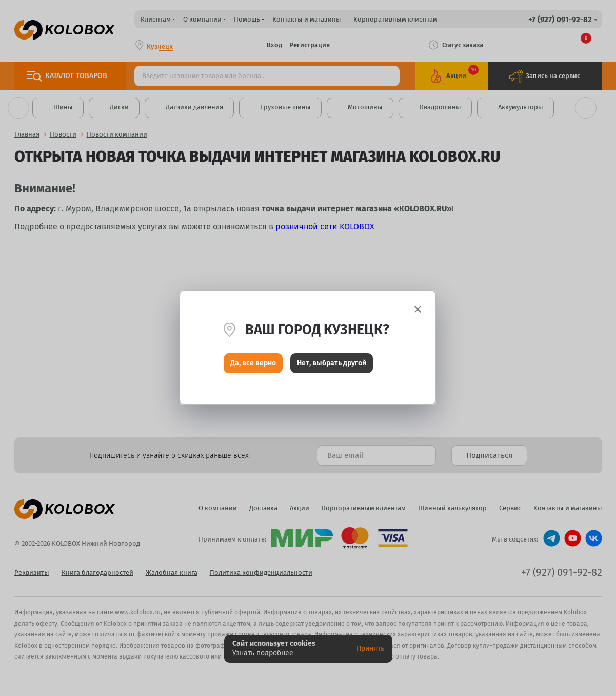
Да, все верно (253, 364)
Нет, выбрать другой (332, 364)
